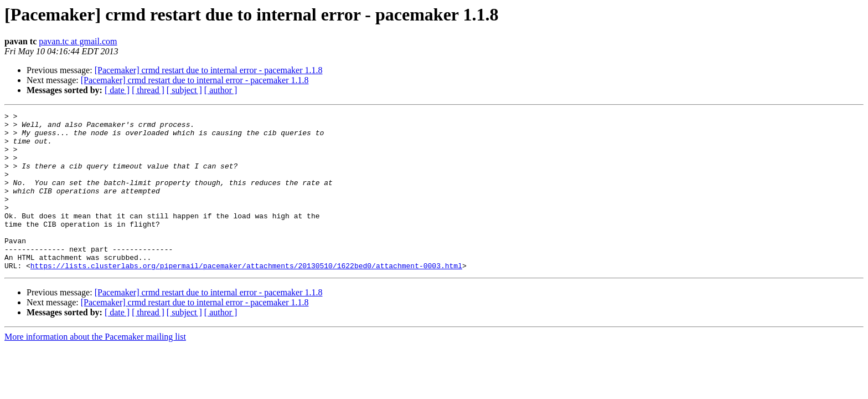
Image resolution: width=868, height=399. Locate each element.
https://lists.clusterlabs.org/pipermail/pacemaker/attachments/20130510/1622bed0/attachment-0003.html (246, 297)
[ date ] (117, 90)
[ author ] (221, 90)
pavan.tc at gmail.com (78, 41)
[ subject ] (184, 90)
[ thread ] (148, 90)
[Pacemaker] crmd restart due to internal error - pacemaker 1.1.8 (209, 70)
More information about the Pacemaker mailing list (95, 368)
